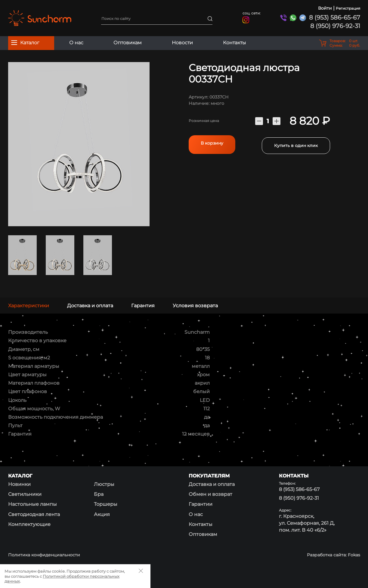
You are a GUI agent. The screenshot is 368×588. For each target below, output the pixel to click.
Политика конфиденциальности (44, 555)
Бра (99, 494)
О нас (76, 43)
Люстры (104, 484)
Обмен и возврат (210, 494)
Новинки (19, 484)
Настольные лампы (32, 504)
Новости (182, 43)
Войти (325, 8)
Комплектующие (29, 524)
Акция (102, 514)
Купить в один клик (296, 143)
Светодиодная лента (34, 514)
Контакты (234, 43)
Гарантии (201, 504)
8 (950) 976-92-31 (335, 26)
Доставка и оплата (212, 484)
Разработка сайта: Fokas (334, 555)
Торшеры (106, 504)
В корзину (212, 143)
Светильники (25, 494)
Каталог (25, 43)
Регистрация (348, 8)
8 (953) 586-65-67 (335, 17)
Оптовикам (128, 43)
